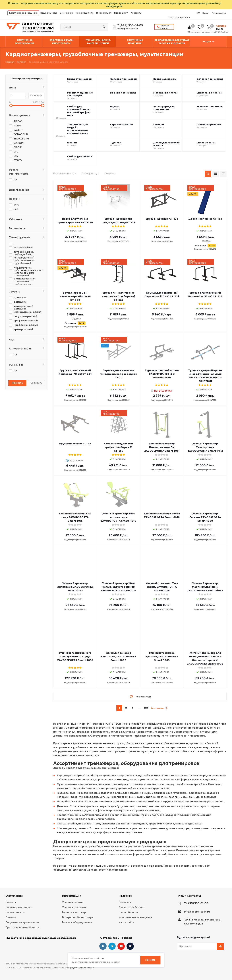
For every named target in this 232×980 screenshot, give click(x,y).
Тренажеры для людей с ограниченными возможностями (78, 129)
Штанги (72, 143)
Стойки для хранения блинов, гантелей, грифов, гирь (79, 111)
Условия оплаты (73, 902)
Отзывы (11, 917)
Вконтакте (103, 946)
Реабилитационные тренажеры (80, 94)
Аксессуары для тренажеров (164, 108)
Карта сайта (127, 922)
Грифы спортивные (209, 125)
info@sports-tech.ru (127, 29)
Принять (150, 960)
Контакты (136, 13)
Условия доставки (74, 907)
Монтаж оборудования (77, 922)
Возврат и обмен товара (78, 917)
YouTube (121, 946)
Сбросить (36, 383)
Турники (116, 143)
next (167, 708)
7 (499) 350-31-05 (129, 25)
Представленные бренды (22, 927)
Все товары (157, 708)
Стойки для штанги (80, 156)
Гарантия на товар (74, 912)
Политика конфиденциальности (73, 968)
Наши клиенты (15, 912)
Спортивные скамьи (209, 93)
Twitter (130, 946)
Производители (84, 13)
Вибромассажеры (165, 79)
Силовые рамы (206, 143)
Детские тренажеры (210, 79)
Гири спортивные (122, 125)
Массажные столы (165, 93)
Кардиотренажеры (80, 79)
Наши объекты (49, 13)
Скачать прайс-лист (132, 907)
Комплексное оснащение (23, 13)
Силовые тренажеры (124, 79)
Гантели (159, 125)
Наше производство (19, 907)
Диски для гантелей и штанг (166, 144)
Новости (11, 902)
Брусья (115, 107)
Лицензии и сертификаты (22, 922)
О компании (66, 13)
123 (146, 708)
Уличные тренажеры (210, 107)
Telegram (112, 946)
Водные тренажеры (123, 93)
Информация (104, 13)
